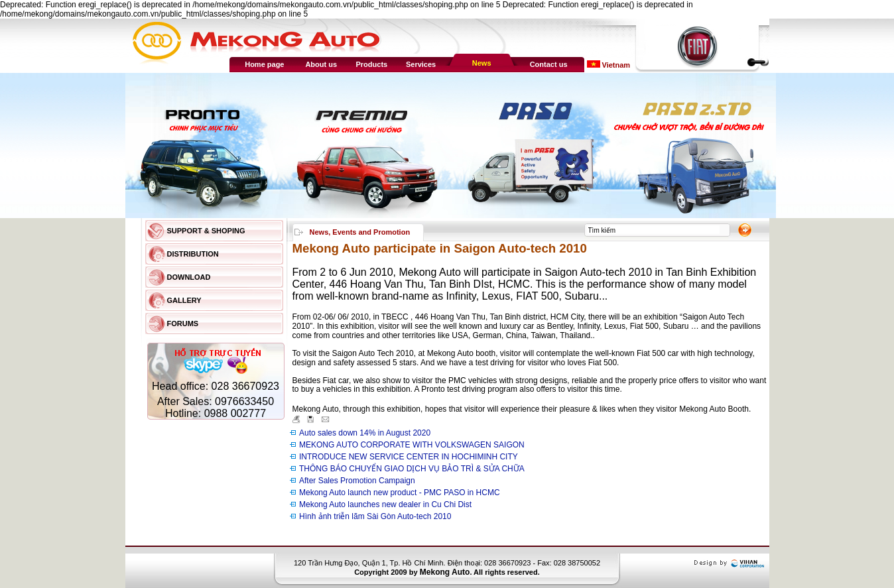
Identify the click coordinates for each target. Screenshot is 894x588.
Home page (264, 64)
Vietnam (615, 65)
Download (189, 277)
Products (372, 64)
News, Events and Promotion (360, 232)
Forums (183, 323)
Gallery (184, 300)
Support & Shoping (206, 231)
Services (421, 64)
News (482, 63)
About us (321, 64)
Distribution (193, 254)
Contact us (549, 64)
